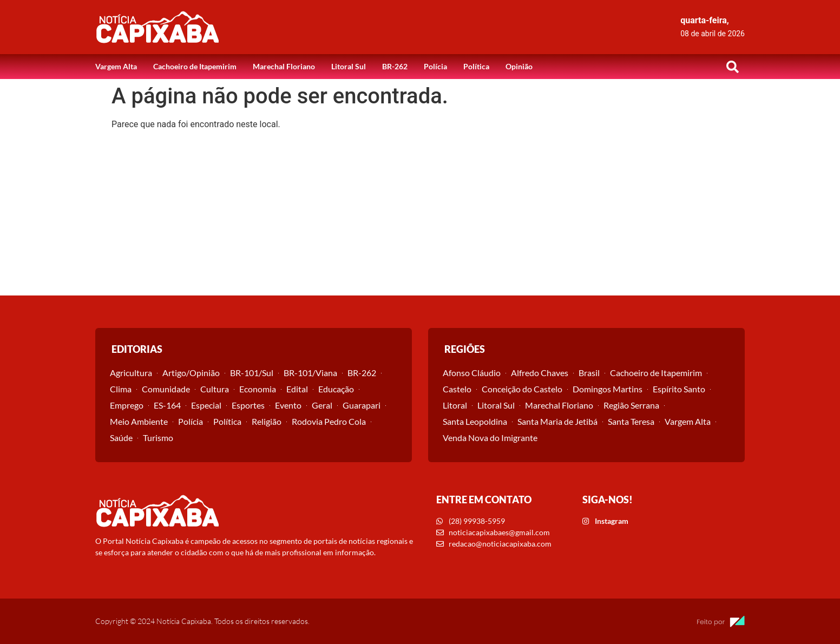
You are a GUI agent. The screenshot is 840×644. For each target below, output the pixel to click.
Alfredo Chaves (540, 373)
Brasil (589, 373)
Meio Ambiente (139, 421)
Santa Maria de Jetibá (557, 421)
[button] (732, 67)
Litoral (455, 405)
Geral (322, 405)
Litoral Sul (349, 66)
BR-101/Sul (252, 373)
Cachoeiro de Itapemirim (195, 66)
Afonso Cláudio (472, 373)
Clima (121, 389)
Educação (336, 389)
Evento (288, 405)
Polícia (435, 66)
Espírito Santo (679, 389)
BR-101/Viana (310, 373)
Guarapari (362, 405)
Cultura (215, 389)
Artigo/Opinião (191, 373)
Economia (258, 389)
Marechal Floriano (284, 66)
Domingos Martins (608, 389)
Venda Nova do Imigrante (490, 438)
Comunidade (166, 389)
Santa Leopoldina (475, 421)
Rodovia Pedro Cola (329, 421)
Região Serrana (631, 405)
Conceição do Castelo (522, 389)
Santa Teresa (631, 421)
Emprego (127, 405)
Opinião (519, 66)
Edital (297, 389)
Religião (267, 421)
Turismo (158, 438)
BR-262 (395, 66)
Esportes (248, 405)
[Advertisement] (420, 214)
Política (476, 66)
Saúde (121, 438)
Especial (206, 405)
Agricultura (131, 373)
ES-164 (167, 405)
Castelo (457, 389)
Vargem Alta (116, 66)
